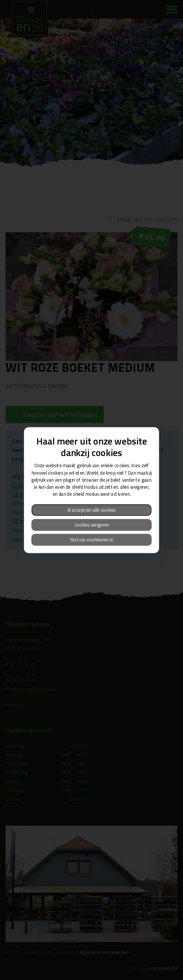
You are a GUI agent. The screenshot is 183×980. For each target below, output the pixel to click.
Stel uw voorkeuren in (92, 539)
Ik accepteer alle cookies (92, 510)
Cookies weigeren (92, 525)
